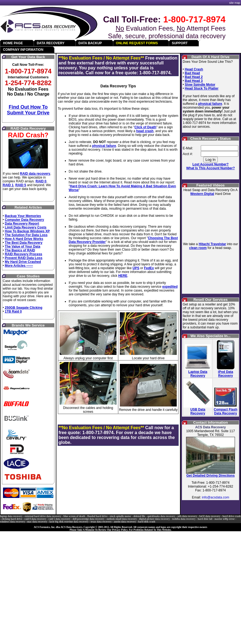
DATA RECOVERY (50, 43)
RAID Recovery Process (24, 254)
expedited (170, 287)
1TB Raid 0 (13, 311)
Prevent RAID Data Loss (24, 258)
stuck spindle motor (121, 516)
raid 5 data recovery (59, 519)
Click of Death (145, 127)
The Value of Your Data (23, 247)
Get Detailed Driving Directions (210, 476)
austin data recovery (125, 522)
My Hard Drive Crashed (23, 262)
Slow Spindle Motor (200, 85)
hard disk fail (205, 519)
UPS (136, 268)
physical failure (104, 146)
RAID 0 (41, 181)
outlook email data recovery (122, 519)
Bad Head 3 (194, 81)
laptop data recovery (11, 516)
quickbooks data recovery (161, 516)
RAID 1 (8, 185)
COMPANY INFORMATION (23, 50)
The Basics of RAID (20, 250)
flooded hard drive (97, 516)
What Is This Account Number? (211, 168)
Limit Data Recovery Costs (26, 227)
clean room (198, 248)
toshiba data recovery (184, 519)
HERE (123, 276)
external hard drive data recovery (43, 516)
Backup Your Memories (23, 216)
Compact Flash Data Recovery (226, 411)
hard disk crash (147, 522)
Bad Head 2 (194, 77)
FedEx (149, 268)
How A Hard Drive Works (24, 239)
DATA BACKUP (90, 43)
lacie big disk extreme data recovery (69, 522)
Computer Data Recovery (24, 220)
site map (235, 3)
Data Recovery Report (22, 224)
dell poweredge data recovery (88, 519)
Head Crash (194, 69)
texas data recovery (101, 522)
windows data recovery (13, 522)
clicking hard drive (12, 519)
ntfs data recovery (187, 516)
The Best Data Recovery (24, 243)
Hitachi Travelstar (212, 244)
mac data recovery (37, 522)
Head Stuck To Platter (202, 88)
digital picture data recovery (154, 519)
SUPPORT (180, 43)
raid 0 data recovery (35, 519)
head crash (145, 131)
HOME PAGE (13, 43)
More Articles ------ (19, 266)
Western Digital (202, 194)
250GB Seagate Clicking (24, 308)
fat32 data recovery (210, 516)
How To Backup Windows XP (27, 231)
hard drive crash (231, 516)
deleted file (139, 516)
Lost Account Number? (210, 164)
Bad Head (192, 73)
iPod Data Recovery (226, 374)
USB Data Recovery (198, 411)
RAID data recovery (35, 174)
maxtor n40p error (225, 519)
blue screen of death (74, 516)
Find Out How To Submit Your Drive (28, 110)
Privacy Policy (120, 530)
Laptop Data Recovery (198, 374)
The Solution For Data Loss (26, 235)
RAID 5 (21, 185)
